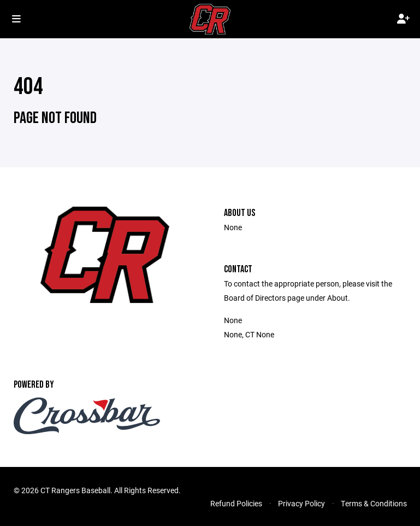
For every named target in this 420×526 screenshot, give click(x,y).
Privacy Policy (301, 503)
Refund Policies (236, 503)
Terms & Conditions (374, 503)
